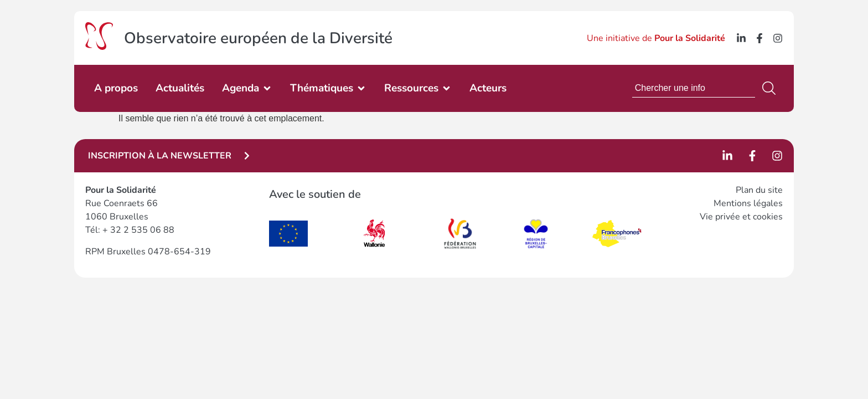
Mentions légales (748, 203)
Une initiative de (656, 38)
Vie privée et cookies (741, 217)
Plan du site (759, 190)
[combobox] (694, 88)
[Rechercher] (771, 88)
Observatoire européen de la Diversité (258, 38)
